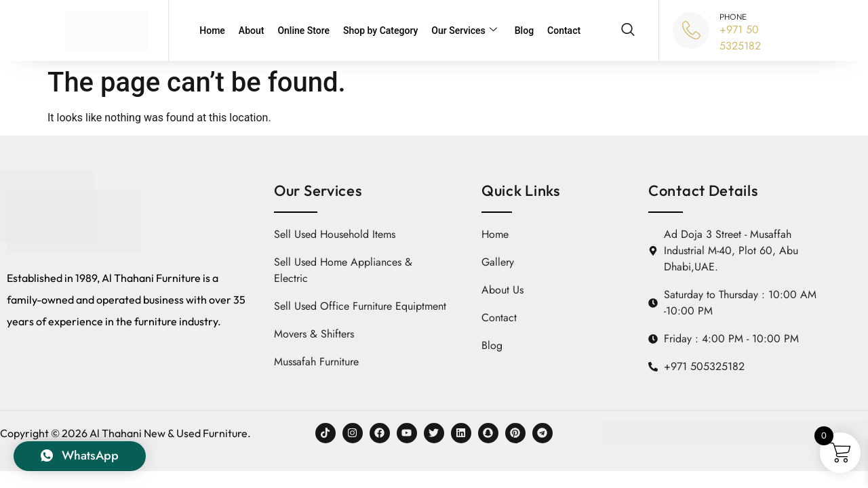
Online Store (303, 30)
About (252, 30)
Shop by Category (380, 30)
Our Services (464, 31)
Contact (564, 30)
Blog (524, 30)
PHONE (733, 17)
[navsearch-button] (628, 30)
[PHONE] (691, 30)
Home (212, 30)
